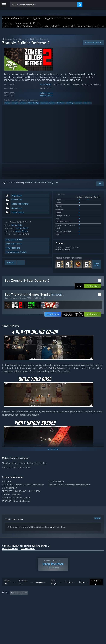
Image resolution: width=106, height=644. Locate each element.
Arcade (15, 105)
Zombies (78, 105)
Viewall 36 (97, 247)
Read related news (14, 246)
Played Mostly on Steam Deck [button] (15, 598)
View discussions (13, 250)
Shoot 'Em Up (33, 105)
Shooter (23, 105)
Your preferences (28, 545)
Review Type (7, 583)
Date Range (53, 583)
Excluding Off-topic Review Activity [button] (48, 593)
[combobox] (44, 5)
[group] (53, 596)
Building (70, 105)
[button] (93, 282)
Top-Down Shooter (48, 105)
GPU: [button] (66, 598)
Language (40, 583)
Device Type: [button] (79, 598)
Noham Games (46, 95)
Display (82, 583)
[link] (73, 311)
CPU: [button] (56, 598)
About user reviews (10, 545)
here (52, 523)
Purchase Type (23, 583)
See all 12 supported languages (68, 218)
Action (8, 105)
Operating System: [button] (40, 598)
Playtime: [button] (71, 593)
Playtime (69, 583)
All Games (6, 41)
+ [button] (90, 105)
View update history (14, 242)
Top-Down (61, 105)
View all (98, 515)
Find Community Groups (16, 254)
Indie (20, 227)
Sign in (5, 184)
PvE (85, 105)
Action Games (19, 41)
